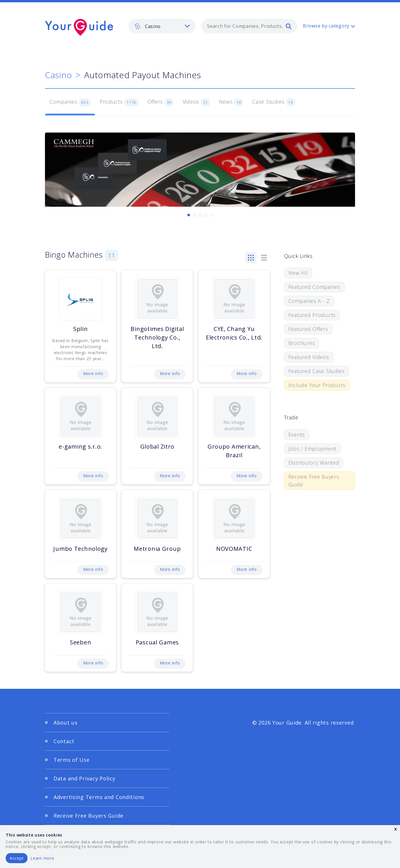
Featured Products (312, 315)
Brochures (302, 343)
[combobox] (249, 26)
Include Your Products (317, 385)
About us (66, 723)
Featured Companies (314, 287)
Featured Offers (308, 329)
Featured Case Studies (317, 371)
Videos (196, 102)
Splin (81, 329)
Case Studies (274, 102)
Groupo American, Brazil (234, 451)
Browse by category (326, 26)
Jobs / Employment (312, 449)
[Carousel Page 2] (194, 215)
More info (93, 373)
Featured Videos (309, 357)
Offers (160, 102)
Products (119, 102)
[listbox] (162, 26)
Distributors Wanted (314, 463)
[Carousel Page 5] (212, 215)
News (231, 102)
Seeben (80, 642)
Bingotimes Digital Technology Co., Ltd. (157, 337)
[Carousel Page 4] (206, 215)
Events (297, 435)
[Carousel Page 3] (200, 215)
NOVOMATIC (234, 549)
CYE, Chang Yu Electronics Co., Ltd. (234, 333)
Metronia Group (157, 549)
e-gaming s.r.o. (80, 446)
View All (298, 273)
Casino (58, 75)
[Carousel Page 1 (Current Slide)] (189, 215)
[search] (289, 26)
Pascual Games (157, 642)
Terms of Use (72, 760)
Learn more (42, 858)
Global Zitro (157, 446)
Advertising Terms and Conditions (99, 797)
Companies (70, 102)
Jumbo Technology (80, 549)
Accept (17, 858)
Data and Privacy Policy (84, 778)
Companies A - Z (309, 301)
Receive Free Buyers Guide (314, 481)
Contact (64, 741)
